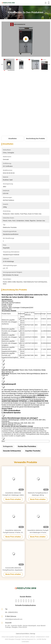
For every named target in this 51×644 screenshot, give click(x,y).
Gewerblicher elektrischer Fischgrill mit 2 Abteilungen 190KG (13, 494)
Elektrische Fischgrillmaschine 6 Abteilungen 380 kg (38, 494)
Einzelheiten (13, 139)
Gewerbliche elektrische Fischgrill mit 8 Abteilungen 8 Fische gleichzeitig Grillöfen (38, 532)
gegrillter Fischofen (33, 451)
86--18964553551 (11, 612)
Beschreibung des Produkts (36, 139)
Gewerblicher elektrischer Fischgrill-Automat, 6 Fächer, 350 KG (13, 532)
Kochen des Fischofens (27, 446)
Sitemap (33, 634)
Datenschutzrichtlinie (22, 634)
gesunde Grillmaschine (12, 451)
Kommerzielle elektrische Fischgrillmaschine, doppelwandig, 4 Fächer (13, 569)
